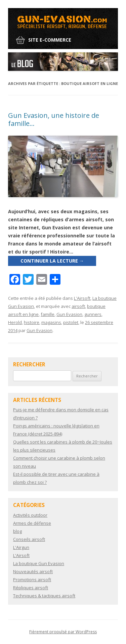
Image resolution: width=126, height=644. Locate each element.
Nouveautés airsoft (33, 571)
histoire (32, 322)
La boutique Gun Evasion (39, 563)
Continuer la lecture (52, 261)
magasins (51, 322)
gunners (93, 314)
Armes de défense (32, 523)
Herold (15, 322)
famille (48, 314)
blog (17, 531)
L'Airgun (21, 547)
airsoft (78, 306)
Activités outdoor (30, 515)
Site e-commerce (50, 40)
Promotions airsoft (32, 580)
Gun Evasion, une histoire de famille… (54, 119)
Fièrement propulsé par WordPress (63, 632)
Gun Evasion (69, 314)
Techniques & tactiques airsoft (44, 596)
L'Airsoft (82, 298)
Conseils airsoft (29, 539)
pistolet (71, 322)
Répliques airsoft (31, 588)
